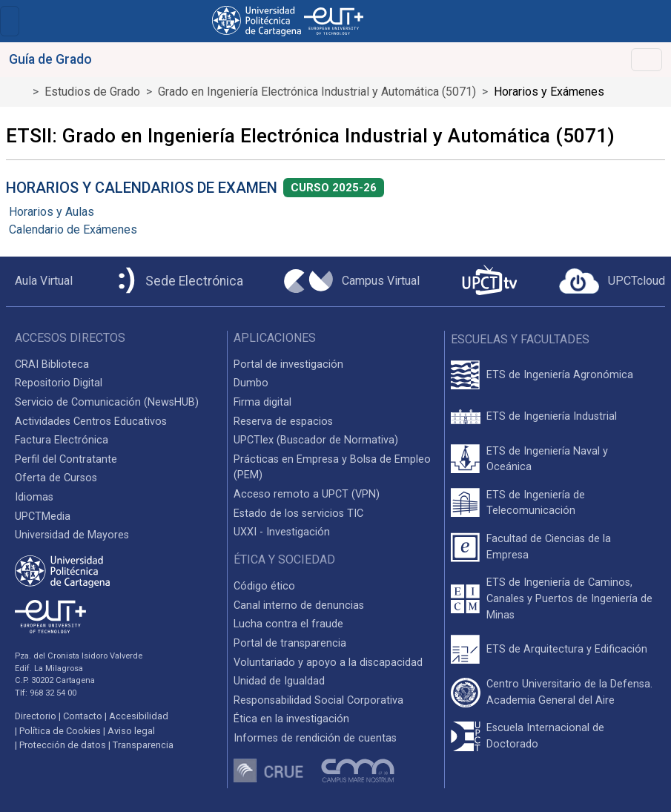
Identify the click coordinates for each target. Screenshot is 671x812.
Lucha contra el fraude (288, 624)
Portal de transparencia (290, 643)
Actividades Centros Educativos (91, 422)
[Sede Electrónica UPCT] (178, 281)
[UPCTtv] (489, 281)
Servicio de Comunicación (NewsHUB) (107, 402)
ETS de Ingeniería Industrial (552, 416)
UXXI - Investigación (282, 532)
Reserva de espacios (283, 422)
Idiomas (34, 497)
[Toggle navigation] (10, 21)
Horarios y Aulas (52, 212)
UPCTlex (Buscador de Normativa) (316, 440)
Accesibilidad (139, 716)
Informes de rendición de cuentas (315, 738)
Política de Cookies (60, 731)
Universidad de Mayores (72, 535)
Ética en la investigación (291, 719)
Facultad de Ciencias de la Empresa (549, 547)
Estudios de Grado (92, 92)
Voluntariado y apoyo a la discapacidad (328, 663)
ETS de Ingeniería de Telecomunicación (536, 503)
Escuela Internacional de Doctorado (545, 736)
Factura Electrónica (62, 440)
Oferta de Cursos (56, 478)
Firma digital (262, 402)
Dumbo (251, 383)
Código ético (264, 586)
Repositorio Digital (59, 383)
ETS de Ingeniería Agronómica (560, 375)
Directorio (36, 716)
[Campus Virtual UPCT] (352, 281)
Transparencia (143, 745)
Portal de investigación (288, 364)
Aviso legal (131, 731)
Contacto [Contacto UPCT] (83, 716)
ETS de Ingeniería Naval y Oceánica (547, 459)
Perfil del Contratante (66, 459)
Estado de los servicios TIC (298, 514)
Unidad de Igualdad (279, 681)
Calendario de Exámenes (73, 230)
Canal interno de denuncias (299, 605)
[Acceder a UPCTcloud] (612, 281)
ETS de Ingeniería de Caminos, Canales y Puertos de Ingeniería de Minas (569, 598)
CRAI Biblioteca (52, 364)
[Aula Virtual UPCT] (39, 281)
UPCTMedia (43, 516)
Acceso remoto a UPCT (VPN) (307, 494)
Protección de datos (63, 745)
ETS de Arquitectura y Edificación (567, 649)
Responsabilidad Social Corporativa (318, 700)
